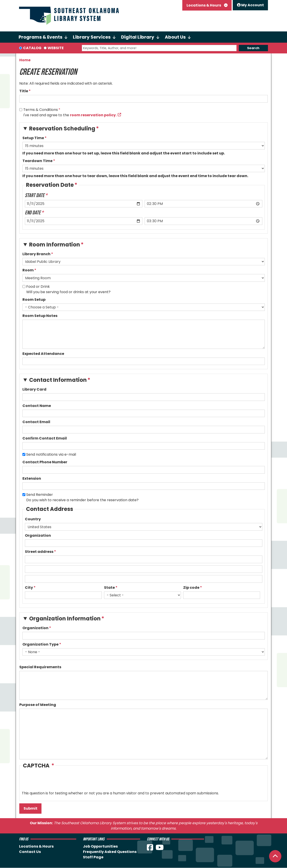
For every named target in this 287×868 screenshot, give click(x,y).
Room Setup (34, 300)
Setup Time (33, 138)
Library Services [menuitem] (92, 37)
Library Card (34, 389)
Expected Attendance (43, 354)
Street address (39, 552)
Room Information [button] (55, 245)
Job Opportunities (100, 846)
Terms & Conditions (41, 110)
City (29, 588)
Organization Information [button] (65, 619)
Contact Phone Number (45, 462)
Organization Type (40, 644)
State (109, 588)
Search (253, 48)
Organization (38, 535)
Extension (32, 478)
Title (24, 91)
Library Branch (36, 254)
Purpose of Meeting (38, 705)
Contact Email (36, 422)
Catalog (32, 48)
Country (33, 519)
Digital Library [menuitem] (138, 37)
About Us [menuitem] (175, 37)
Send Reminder (40, 495)
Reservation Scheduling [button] (62, 129)
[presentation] (56, 782)
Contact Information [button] (58, 380)
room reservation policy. (93, 115)
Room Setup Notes (40, 316)
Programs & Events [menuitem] (40, 37)
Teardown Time (37, 161)
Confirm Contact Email (45, 438)
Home (25, 60)
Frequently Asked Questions (110, 852)
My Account (250, 5)
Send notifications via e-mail (51, 454)
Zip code (191, 588)
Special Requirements (40, 667)
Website (56, 48)
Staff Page (93, 857)
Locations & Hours (204, 5)
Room (28, 270)
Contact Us (30, 852)
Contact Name (37, 406)
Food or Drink (38, 287)
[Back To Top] (275, 856)
